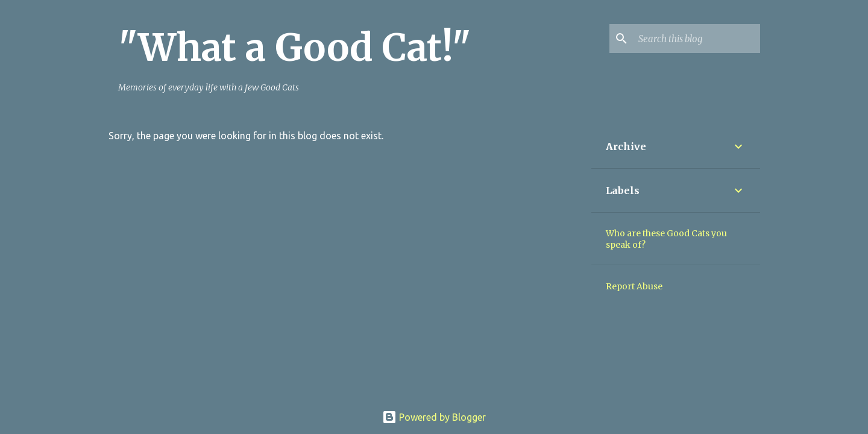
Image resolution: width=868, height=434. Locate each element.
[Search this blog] (697, 39)
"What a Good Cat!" (294, 48)
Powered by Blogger (434, 417)
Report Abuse (634, 286)
